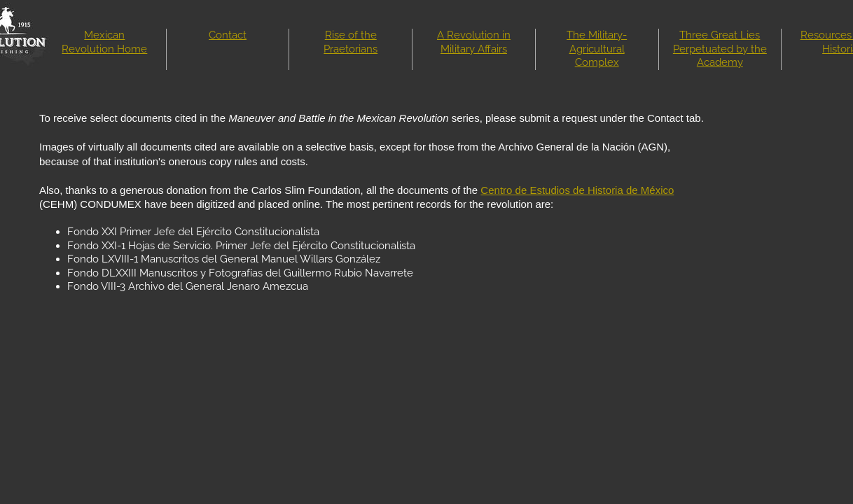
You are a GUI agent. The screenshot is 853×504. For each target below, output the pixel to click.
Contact (228, 35)
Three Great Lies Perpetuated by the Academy (720, 49)
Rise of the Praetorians (351, 42)
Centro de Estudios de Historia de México (577, 190)
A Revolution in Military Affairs (474, 42)
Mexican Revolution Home (104, 42)
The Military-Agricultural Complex (597, 49)
